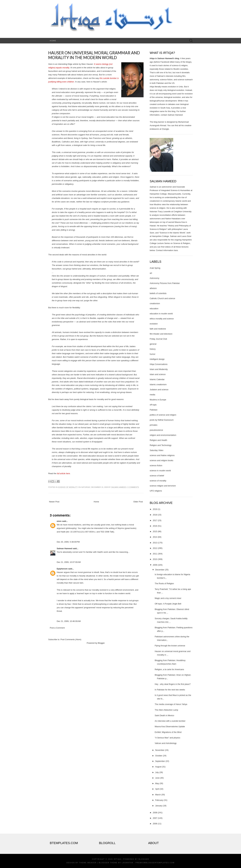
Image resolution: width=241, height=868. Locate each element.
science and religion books (161, 460)
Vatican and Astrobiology (166, 743)
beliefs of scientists (158, 293)
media (152, 395)
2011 (155, 554)
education (154, 308)
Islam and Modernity (159, 369)
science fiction (156, 465)
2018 (155, 515)
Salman (153, 187)
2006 (155, 824)
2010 (155, 559)
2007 (155, 818)
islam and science (158, 374)
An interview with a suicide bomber (170, 721)
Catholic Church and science (162, 298)
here (176, 250)
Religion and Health (158, 440)
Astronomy (154, 278)
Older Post (138, 502)
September (160, 761)
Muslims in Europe (158, 400)
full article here (63, 473)
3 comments (133, 487)
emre (59, 521)
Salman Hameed (119, 487)
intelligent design (157, 359)
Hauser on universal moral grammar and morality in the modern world (94, 55)
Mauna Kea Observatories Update (170, 726)
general (153, 344)
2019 (155, 509)
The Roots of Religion (164, 583)
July (157, 772)
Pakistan (154, 410)
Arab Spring (155, 268)
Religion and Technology (161, 445)
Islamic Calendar (157, 379)
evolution (154, 324)
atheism (153, 288)
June (157, 778)
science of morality (68, 487)
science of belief (157, 476)
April (157, 789)
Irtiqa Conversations (159, 364)
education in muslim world (161, 314)
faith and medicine (158, 329)
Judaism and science (159, 390)
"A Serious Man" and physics (167, 738)
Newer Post (54, 502)
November (160, 750)
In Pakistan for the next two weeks (170, 690)
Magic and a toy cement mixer (168, 598)
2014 (155, 537)
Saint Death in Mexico (164, 715)
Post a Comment (57, 628)
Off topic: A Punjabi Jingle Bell (168, 604)
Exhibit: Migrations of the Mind (168, 732)
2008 (155, 813)
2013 (155, 543)
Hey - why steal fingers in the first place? (173, 684)
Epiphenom (62, 569)
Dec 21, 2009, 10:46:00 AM (69, 621)
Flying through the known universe (170, 646)
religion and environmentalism (163, 435)
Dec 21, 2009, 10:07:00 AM (69, 562)
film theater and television (161, 334)
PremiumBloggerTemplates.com (155, 863)
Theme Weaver (88, 863)
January (159, 806)
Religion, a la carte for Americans (169, 669)
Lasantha (127, 863)
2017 (155, 520)
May (157, 783)
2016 (155, 526)
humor (153, 354)
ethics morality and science (162, 319)
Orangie (165, 129)
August (158, 767)
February (159, 800)
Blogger (101, 643)
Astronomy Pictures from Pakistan (165, 283)
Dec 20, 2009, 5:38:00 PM (68, 542)
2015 (155, 531)
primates (154, 425)
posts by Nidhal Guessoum (162, 420)
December (160, 570)
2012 (155, 548)
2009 (155, 565)
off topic (153, 405)
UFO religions (156, 491)
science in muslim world (160, 471)
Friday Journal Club (158, 339)
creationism (155, 303)
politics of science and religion (163, 415)
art (151, 273)
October (159, 756)
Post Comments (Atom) (71, 639)
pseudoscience (156, 430)
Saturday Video (157, 450)
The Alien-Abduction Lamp (166, 710)
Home (53, 41)
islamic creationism (158, 384)
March (158, 795)
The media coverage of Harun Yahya (171, 704)
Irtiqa (117, 859)
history (153, 349)
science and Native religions (162, 455)
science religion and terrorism (163, 486)
